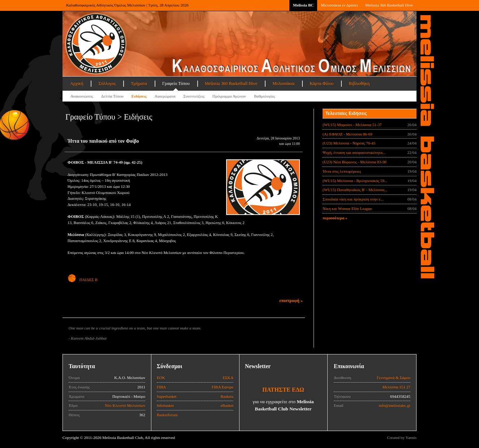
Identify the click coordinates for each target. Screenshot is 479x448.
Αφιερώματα (165, 96)
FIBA (161, 387)
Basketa (227, 396)
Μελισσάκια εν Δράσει (339, 5)
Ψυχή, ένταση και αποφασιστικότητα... (354, 152)
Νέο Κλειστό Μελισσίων (125, 405)
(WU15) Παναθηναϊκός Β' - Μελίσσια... (355, 190)
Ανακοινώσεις (82, 96)
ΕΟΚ (161, 378)
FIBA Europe (223, 387)
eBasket (227, 405)
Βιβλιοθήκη (359, 83)
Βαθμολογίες (264, 96)
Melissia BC (303, 5)
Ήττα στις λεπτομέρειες (342, 171)
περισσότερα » (335, 218)
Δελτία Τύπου (112, 96)
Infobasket (165, 405)
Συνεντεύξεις (194, 96)
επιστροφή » (291, 301)
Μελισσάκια (283, 83)
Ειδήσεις (139, 96)
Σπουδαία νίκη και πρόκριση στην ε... (353, 199)
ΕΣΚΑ (228, 378)
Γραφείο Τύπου (176, 83)
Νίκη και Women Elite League (347, 208)
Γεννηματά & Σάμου (394, 378)
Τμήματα (139, 83)
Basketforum (167, 415)
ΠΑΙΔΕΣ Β (83, 280)
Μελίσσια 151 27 (396, 387)
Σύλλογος (107, 83)
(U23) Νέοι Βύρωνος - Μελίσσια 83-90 (355, 162)
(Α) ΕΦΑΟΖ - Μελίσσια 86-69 (348, 134)
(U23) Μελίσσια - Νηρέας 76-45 (349, 143)
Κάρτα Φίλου (322, 83)
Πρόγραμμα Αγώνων (229, 96)
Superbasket (167, 396)
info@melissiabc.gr (394, 405)
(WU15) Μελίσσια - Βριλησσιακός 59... (355, 181)
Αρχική (77, 83)
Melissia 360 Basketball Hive (389, 5)
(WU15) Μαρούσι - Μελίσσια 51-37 (352, 125)
